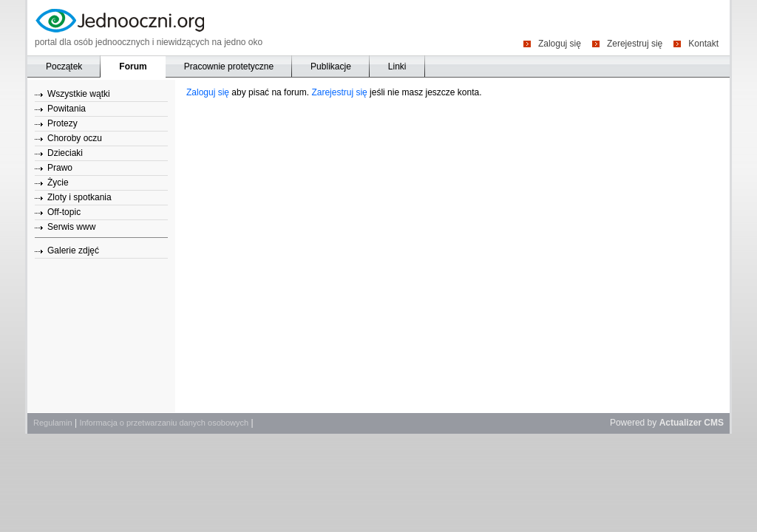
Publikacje (331, 66)
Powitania (67, 109)
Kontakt (703, 43)
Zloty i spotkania (79, 197)
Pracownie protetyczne (229, 66)
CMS (714, 423)
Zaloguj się (560, 43)
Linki (397, 66)
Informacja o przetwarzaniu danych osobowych (164, 423)
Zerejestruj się (635, 43)
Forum (133, 66)
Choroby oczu (75, 138)
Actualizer (680, 423)
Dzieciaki (65, 153)
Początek (64, 66)
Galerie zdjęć (73, 250)
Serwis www (71, 227)
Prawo (60, 168)
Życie (58, 183)
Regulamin (53, 423)
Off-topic (64, 212)
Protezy (62, 123)
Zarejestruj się (339, 92)
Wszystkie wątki (79, 94)
